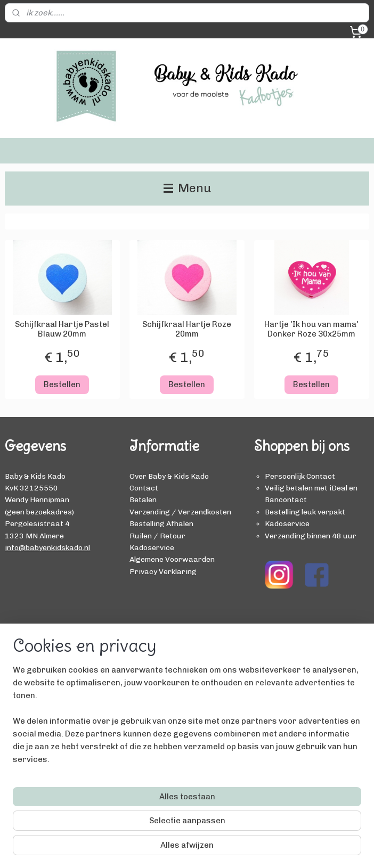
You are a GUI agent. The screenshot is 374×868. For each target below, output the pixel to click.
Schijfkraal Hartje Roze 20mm (187, 329)
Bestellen (62, 384)
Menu (187, 188)
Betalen (143, 499)
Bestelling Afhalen (161, 523)
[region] (117, 791)
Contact (144, 488)
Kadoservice (152, 547)
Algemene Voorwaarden (172, 559)
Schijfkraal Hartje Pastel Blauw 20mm (62, 329)
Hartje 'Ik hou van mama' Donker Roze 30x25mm (311, 329)
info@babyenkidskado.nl (47, 547)
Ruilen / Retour (157, 536)
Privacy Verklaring (163, 571)
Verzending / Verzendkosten (180, 512)
